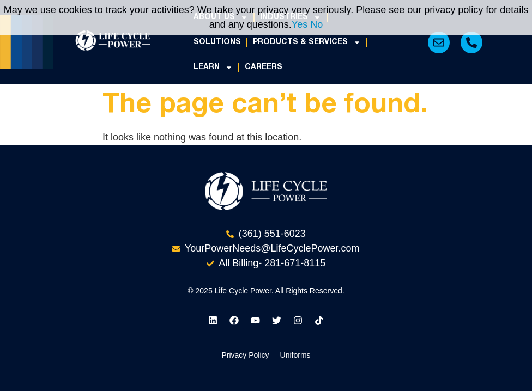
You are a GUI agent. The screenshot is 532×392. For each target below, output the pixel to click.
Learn (213, 68)
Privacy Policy (245, 330)
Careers (264, 67)
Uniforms (295, 330)
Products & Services (307, 42)
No (316, 24)
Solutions (217, 42)
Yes (300, 24)
